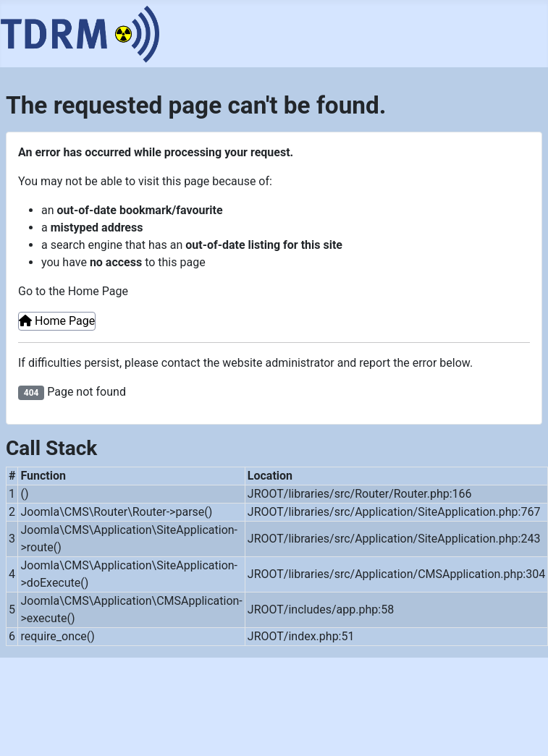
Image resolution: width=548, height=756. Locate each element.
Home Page (57, 321)
